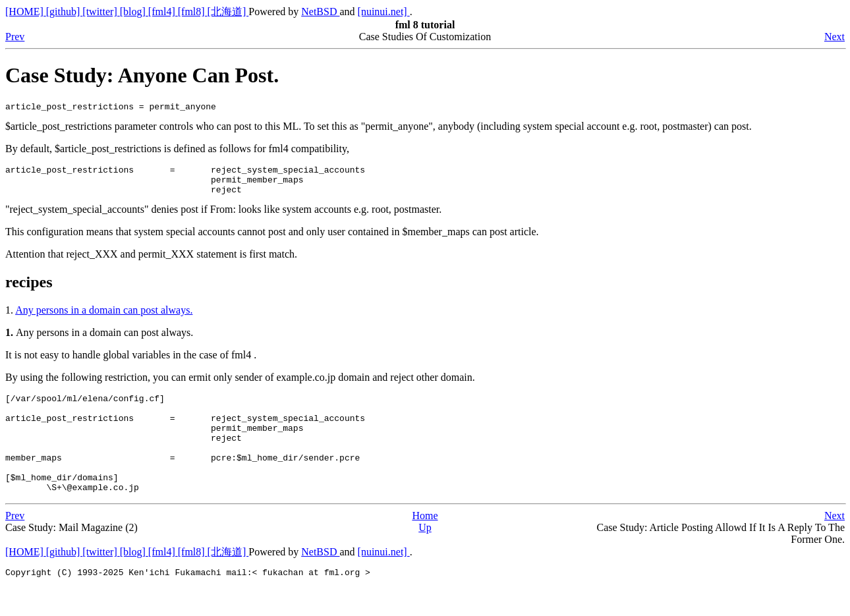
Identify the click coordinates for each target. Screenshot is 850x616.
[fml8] (193, 12)
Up (425, 555)
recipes (29, 290)
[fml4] (163, 12)
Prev (15, 37)
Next (835, 37)
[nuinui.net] (384, 12)
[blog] (134, 12)
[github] (65, 12)
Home (425, 543)
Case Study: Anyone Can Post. (142, 75)
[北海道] (228, 12)
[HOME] (26, 12)
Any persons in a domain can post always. (104, 318)
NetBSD (320, 12)
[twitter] (101, 12)
